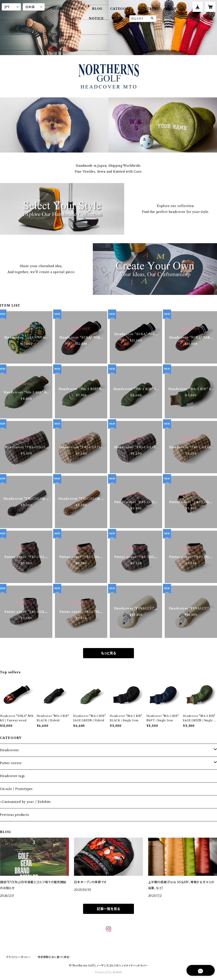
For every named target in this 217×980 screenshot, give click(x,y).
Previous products (15, 815)
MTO (77, 18)
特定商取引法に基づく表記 (54, 957)
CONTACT (148, 9)
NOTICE (96, 18)
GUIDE (171, 9)
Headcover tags (12, 776)
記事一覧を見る (108, 909)
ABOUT (78, 9)
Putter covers (11, 763)
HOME (58, 9)
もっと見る (108, 653)
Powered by (109, 972)
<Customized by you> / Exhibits (25, 802)
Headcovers (9, 750)
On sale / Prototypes (16, 789)
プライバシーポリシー (18, 957)
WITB (117, 18)
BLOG (97, 9)
